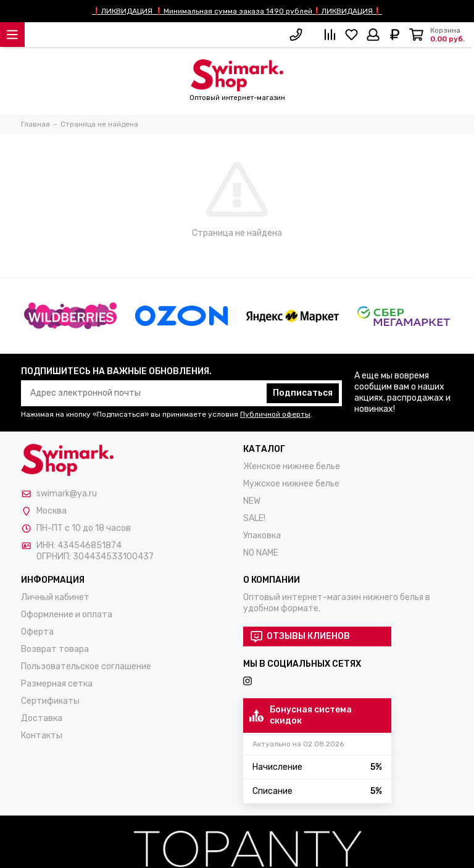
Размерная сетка (57, 684)
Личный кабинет (55, 597)
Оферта (37, 632)
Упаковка (262, 536)
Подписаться (303, 393)
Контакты (42, 736)
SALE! (254, 518)
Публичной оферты (275, 414)
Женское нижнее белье (292, 466)
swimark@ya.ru (67, 494)
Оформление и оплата (67, 615)
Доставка (42, 718)
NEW (252, 501)
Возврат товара (55, 649)
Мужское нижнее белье (291, 484)
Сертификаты (50, 701)
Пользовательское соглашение (86, 666)
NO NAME (261, 553)
